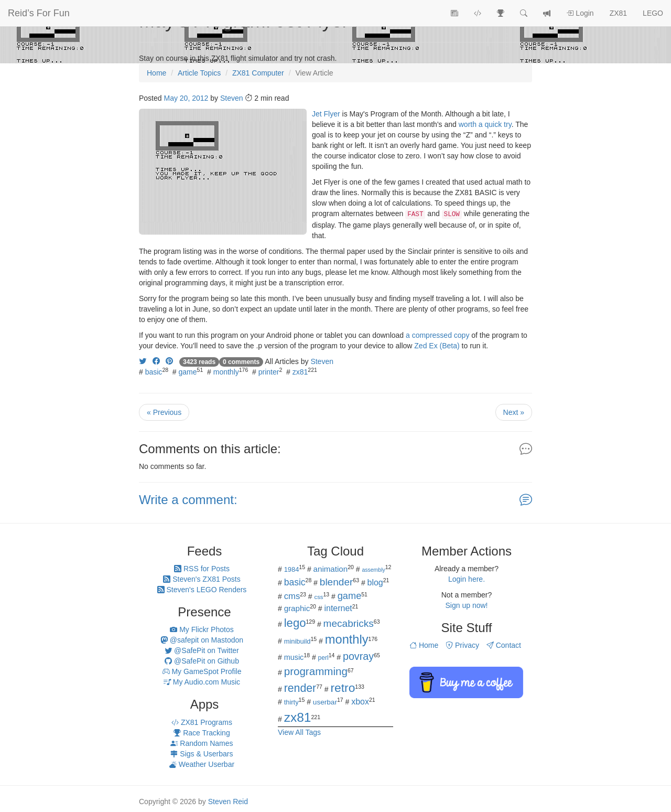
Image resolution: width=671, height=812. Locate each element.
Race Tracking (202, 733)
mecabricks (349, 623)
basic (154, 372)
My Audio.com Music (202, 682)
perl (323, 658)
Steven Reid (228, 802)
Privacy (462, 645)
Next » (514, 412)
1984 (292, 569)
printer (269, 372)
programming (316, 671)
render (300, 688)
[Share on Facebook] (156, 361)
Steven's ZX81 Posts (202, 579)
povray (358, 656)
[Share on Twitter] (143, 361)
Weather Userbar (202, 764)
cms (292, 596)
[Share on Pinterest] (169, 361)
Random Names (202, 743)
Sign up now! (467, 605)
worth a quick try (485, 124)
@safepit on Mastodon (202, 640)
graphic (297, 608)
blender (337, 582)
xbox (360, 702)
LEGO (653, 13)
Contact (504, 645)
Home (424, 645)
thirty (291, 702)
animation (331, 569)
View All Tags (299, 732)
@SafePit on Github (202, 661)
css (318, 597)
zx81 (300, 372)
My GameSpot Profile (202, 671)
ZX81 (618, 13)
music (294, 657)
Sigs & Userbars (202, 754)
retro (343, 688)
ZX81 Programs (202, 722)
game (188, 372)
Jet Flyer (326, 114)
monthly (226, 372)
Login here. (467, 579)
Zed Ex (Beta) (437, 346)
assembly (373, 570)
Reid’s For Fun (39, 13)
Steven (232, 98)
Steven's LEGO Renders (202, 590)
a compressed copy (437, 335)
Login (580, 13)
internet (338, 608)
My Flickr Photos (202, 629)
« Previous (164, 412)
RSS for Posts (202, 569)
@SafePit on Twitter (202, 650)
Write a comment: (188, 500)
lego (295, 623)
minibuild (297, 641)
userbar (325, 702)
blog (375, 583)
